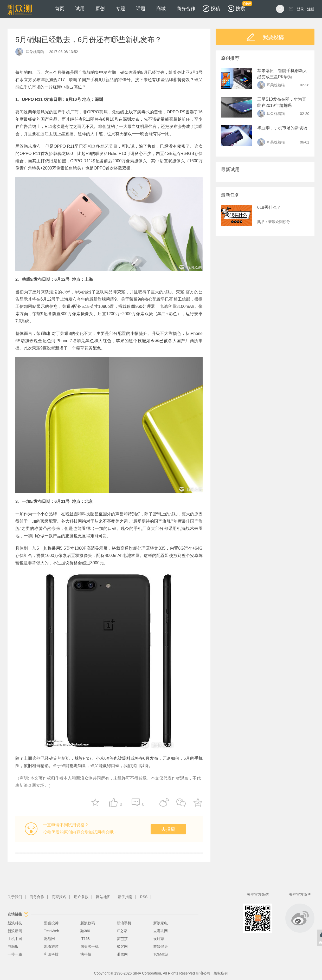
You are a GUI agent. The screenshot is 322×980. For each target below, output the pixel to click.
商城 (161, 9)
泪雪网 (122, 954)
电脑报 (13, 946)
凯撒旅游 (51, 946)
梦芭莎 (122, 939)
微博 (300, 918)
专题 (120, 9)
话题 (141, 9)
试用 (80, 9)
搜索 (240, 6)
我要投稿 (265, 37)
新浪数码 (88, 923)
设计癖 (159, 939)
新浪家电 (160, 923)
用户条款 (81, 897)
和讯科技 (51, 954)
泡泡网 (49, 939)
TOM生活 (161, 954)
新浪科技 (15, 923)
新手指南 (125, 897)
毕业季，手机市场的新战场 (282, 128)
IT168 (85, 939)
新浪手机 (124, 923)
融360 (85, 931)
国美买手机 (89, 946)
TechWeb (51, 931)
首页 (60, 9)
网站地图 (103, 897)
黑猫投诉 (51, 923)
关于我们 (15, 897)
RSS (144, 897)
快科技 (86, 954)
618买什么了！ (271, 207)
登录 (300, 9)
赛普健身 (160, 946)
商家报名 (59, 897)
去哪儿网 (160, 931)
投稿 (215, 9)
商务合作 (186, 9)
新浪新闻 (15, 931)
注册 (311, 9)
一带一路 (15, 954)
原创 (100, 9)
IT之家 (122, 931)
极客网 (122, 946)
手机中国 (15, 939)
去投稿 (168, 829)
